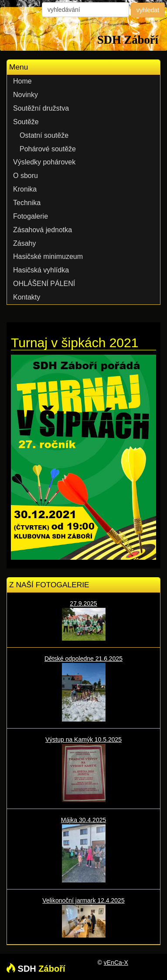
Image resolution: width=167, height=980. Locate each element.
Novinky (26, 95)
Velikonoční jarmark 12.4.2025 (83, 917)
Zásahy (24, 243)
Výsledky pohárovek (44, 162)
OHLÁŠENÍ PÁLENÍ (44, 284)
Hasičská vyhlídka (41, 270)
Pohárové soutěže (48, 149)
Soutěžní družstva (41, 108)
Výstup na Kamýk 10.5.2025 (83, 769)
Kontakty (27, 297)
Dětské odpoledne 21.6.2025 (83, 688)
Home (22, 81)
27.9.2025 (83, 620)
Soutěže (26, 122)
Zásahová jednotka (43, 230)
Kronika (25, 189)
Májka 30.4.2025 (83, 849)
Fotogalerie (31, 216)
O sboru (26, 176)
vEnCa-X (116, 963)
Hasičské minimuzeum (48, 256)
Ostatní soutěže (44, 135)
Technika (27, 203)
